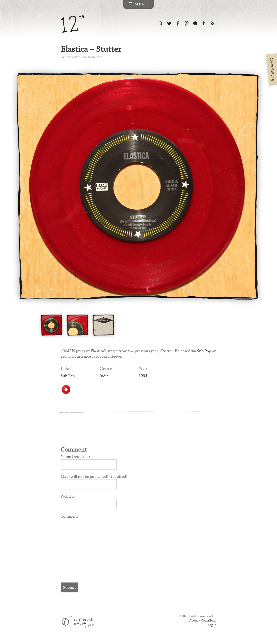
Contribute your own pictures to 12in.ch (271, 69)
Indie (104, 376)
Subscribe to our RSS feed (213, 23)
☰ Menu (139, 4)
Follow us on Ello (195, 23)
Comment (69, 516)
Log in (212, 625)
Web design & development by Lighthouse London (80, 623)
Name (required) (75, 457)
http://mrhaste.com (88, 57)
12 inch (72, 24)
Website (68, 496)
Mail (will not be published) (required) (94, 477)
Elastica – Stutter (91, 49)
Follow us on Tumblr (204, 23)
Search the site (161, 23)
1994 (143, 376)
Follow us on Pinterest (187, 23)
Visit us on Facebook (178, 23)
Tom (68, 57)
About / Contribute (203, 621)
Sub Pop (204, 351)
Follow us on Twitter (169, 23)
